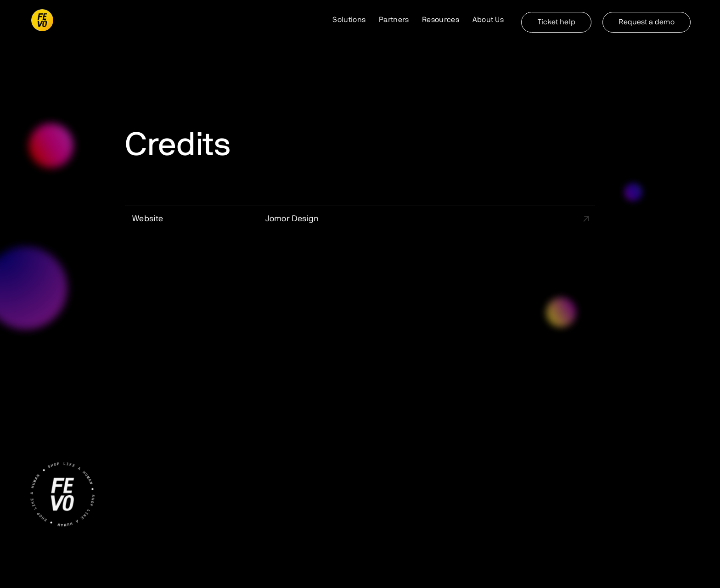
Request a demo (646, 22)
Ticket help (557, 22)
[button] (349, 20)
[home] (42, 20)
